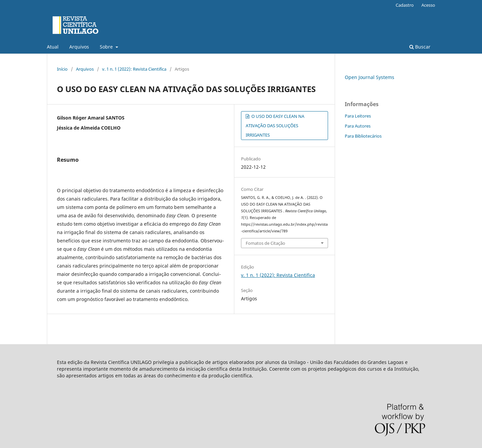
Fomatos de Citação (265, 243)
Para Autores (358, 126)
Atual (53, 47)
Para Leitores (358, 116)
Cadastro (405, 5)
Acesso (428, 5)
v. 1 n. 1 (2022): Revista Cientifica (134, 69)
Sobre (107, 47)
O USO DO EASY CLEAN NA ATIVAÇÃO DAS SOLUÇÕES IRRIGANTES (275, 126)
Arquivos (79, 47)
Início (62, 69)
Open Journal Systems (370, 77)
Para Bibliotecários (363, 136)
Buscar (420, 47)
